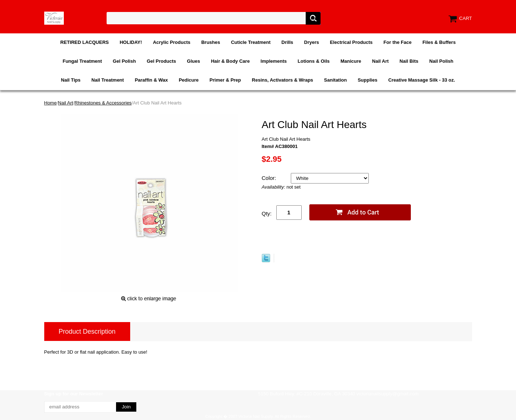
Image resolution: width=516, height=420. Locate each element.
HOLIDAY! (131, 42)
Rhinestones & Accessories (103, 103)
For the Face (398, 42)
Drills (287, 42)
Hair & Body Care (230, 61)
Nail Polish (441, 61)
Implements (274, 61)
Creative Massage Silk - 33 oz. (422, 80)
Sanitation (336, 80)
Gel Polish (124, 61)
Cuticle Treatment (251, 42)
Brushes (211, 42)
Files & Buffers (439, 42)
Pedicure (189, 80)
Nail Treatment (108, 80)
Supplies (367, 80)
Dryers (312, 42)
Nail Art (380, 61)
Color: (270, 178)
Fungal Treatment (82, 61)
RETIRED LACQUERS (84, 42)
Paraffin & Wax (151, 80)
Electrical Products (351, 42)
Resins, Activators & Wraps (283, 80)
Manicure (351, 61)
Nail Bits (409, 61)
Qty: (267, 213)
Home (51, 103)
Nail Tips (71, 80)
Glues (194, 61)
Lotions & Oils (314, 61)
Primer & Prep (225, 80)
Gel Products (162, 61)
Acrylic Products (172, 42)
